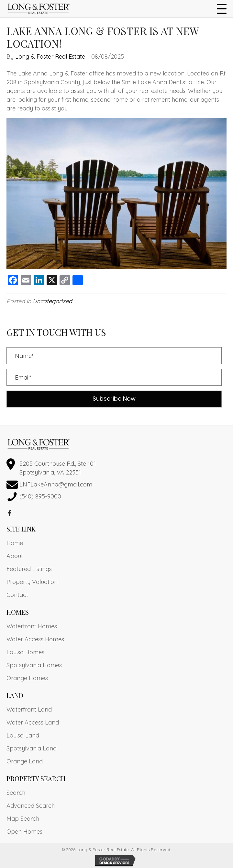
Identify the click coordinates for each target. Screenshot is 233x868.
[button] (220, 9)
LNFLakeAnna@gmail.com (56, 484)
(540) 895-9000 (40, 496)
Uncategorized (52, 301)
